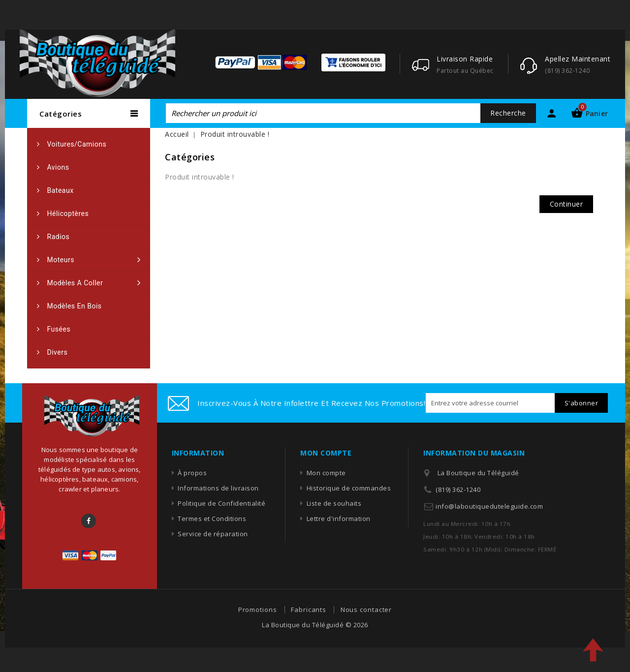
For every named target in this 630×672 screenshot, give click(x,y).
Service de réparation (213, 534)
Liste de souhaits (334, 503)
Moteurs (61, 260)
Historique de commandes (349, 488)
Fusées (59, 329)
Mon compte (326, 473)
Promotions (258, 610)
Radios (59, 237)
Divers (58, 352)
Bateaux (61, 190)
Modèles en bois (75, 306)
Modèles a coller (75, 283)
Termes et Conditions (212, 519)
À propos (192, 473)
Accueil (177, 134)
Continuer (567, 204)
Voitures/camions (77, 144)
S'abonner (582, 403)
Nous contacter (366, 610)
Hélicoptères (68, 214)
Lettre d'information (339, 519)
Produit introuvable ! (235, 134)
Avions (58, 167)
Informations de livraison (218, 488)
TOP (593, 650)
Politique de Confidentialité (221, 503)
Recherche (508, 113)
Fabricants (309, 610)
